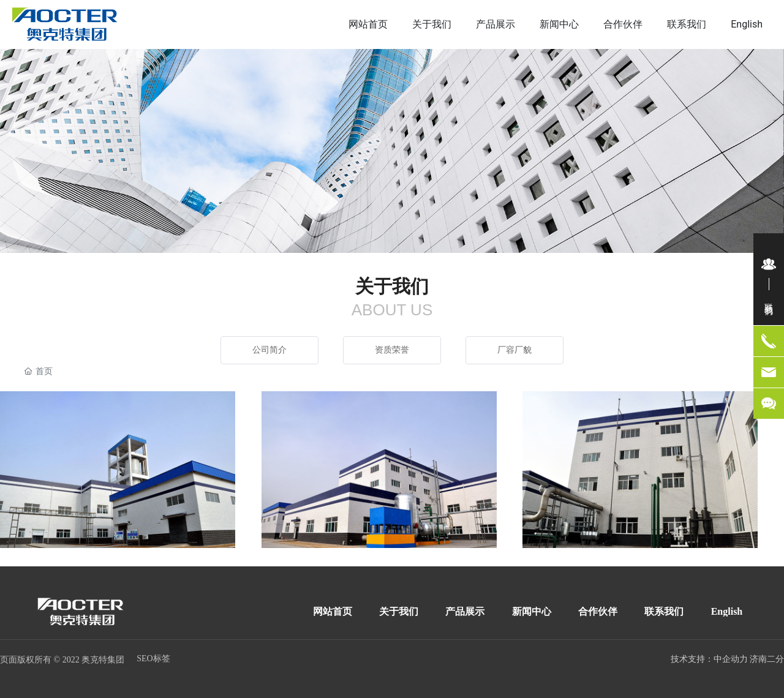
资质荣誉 (392, 350)
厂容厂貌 (514, 350)
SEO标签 (153, 659)
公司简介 (269, 350)
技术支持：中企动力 (709, 659)
